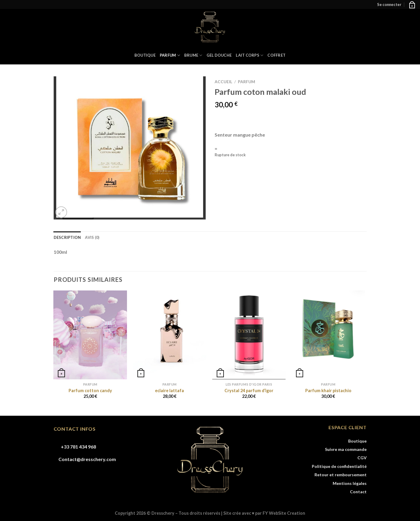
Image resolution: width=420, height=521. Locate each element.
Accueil (223, 82)
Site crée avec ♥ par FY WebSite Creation (264, 513)
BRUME (193, 55)
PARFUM (170, 55)
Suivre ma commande (346, 449)
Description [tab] (67, 237)
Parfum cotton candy (90, 391)
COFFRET (276, 55)
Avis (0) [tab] (92, 237)
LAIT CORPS (249, 55)
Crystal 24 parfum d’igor (249, 391)
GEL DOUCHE (219, 55)
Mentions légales (350, 483)
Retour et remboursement (341, 475)
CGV (362, 458)
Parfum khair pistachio (328, 391)
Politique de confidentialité (339, 466)
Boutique (145, 55)
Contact (358, 492)
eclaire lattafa (169, 391)
